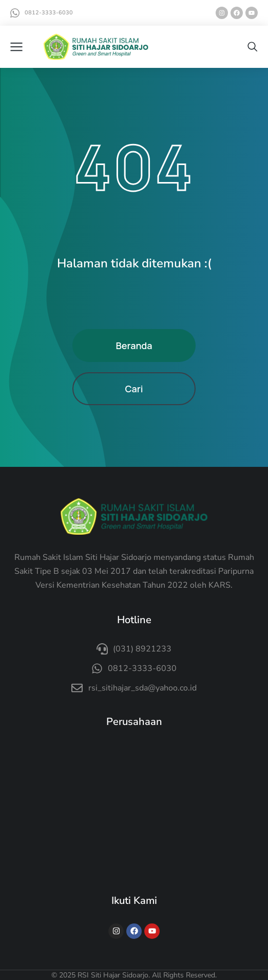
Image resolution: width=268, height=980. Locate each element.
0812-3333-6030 (49, 13)
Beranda (134, 346)
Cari (134, 389)
